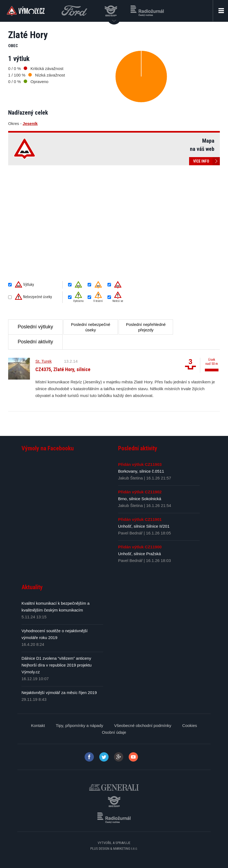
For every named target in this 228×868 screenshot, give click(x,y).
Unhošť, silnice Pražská (139, 554)
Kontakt (38, 725)
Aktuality (32, 587)
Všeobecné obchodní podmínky (143, 725)
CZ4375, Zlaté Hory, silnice (63, 369)
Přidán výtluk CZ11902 (140, 492)
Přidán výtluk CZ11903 (140, 464)
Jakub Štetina (130, 478)
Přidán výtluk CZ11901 (140, 519)
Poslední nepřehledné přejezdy (146, 327)
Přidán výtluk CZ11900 (140, 547)
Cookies (190, 725)
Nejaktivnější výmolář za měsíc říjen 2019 (59, 693)
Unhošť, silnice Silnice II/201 (144, 526)
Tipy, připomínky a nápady (79, 725)
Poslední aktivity (35, 342)
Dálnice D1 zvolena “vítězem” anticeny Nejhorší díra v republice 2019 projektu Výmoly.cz (57, 665)
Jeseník (30, 123)
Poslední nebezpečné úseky (91, 327)
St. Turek (44, 361)
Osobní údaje (114, 732)
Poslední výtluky (35, 327)
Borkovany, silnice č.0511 (141, 471)
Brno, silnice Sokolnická (140, 499)
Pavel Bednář (130, 533)
